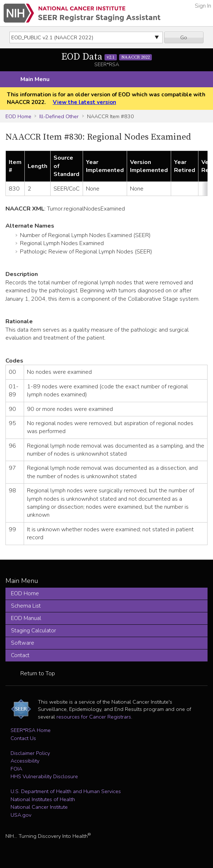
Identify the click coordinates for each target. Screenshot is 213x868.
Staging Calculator (33, 631)
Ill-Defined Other (59, 116)
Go (184, 37)
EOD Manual (26, 618)
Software (23, 643)
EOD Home (18, 116)
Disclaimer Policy (30, 753)
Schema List (26, 606)
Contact (20, 655)
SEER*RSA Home (31, 730)
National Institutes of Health (43, 799)
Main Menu (35, 79)
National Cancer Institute (39, 807)
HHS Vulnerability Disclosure (44, 776)
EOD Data (107, 57)
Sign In (203, 6)
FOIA (16, 769)
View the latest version (84, 102)
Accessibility (25, 761)
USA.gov (21, 815)
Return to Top (38, 673)
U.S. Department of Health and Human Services (66, 791)
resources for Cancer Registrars (94, 717)
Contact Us (23, 738)
